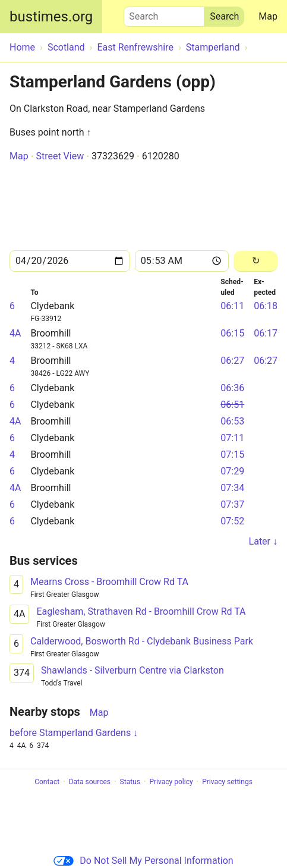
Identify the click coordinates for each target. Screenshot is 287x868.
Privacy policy (171, 782)
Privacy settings (227, 782)
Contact (47, 782)
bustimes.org (51, 17)
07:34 (232, 488)
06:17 (266, 333)
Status (130, 782)
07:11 (232, 438)
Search (164, 14)
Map (268, 16)
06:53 (232, 421)
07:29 (232, 471)
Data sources (90, 782)
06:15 (232, 333)
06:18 (266, 306)
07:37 (232, 504)
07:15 (232, 455)
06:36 (232, 388)
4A (15, 333)
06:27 (232, 361)
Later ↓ (263, 541)
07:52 (232, 521)
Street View (60, 156)
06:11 (232, 306)
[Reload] (256, 261)
